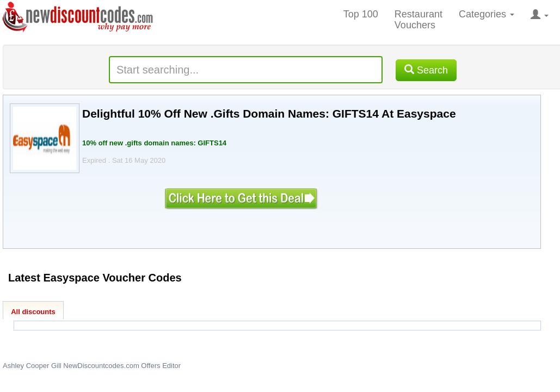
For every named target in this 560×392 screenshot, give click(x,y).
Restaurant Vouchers (419, 20)
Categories (487, 14)
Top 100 (361, 14)
